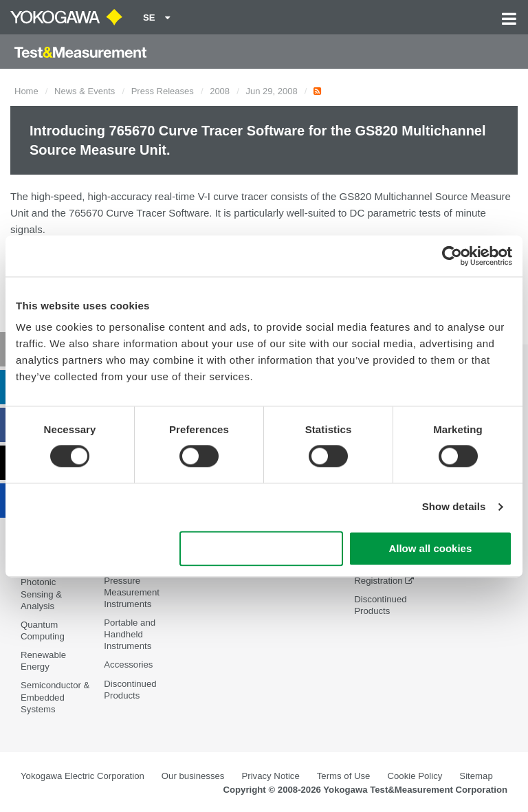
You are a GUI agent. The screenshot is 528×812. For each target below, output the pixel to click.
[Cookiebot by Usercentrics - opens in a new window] (452, 256)
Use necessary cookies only (261, 548)
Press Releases (163, 91)
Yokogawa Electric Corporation (82, 776)
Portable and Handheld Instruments (130, 634)
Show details (454, 507)
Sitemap (476, 776)
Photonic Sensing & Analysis (41, 594)
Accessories (128, 665)
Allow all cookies (430, 548)
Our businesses (193, 776)
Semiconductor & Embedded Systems (55, 698)
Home (26, 91)
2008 (220, 91)
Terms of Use (344, 776)
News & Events (85, 91)
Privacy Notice (270, 776)
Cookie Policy (415, 776)
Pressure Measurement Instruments (132, 592)
